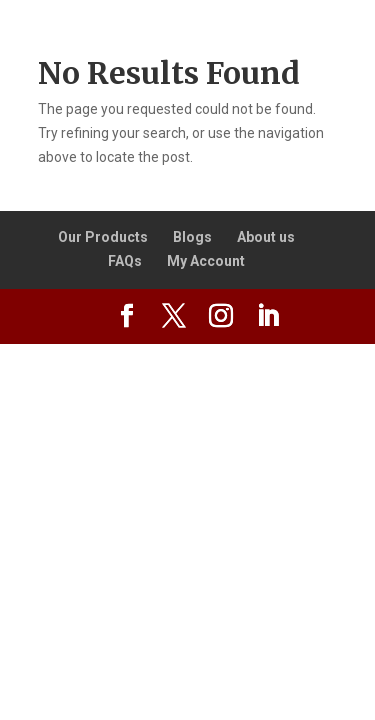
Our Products (103, 237)
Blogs (192, 237)
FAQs (125, 261)
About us (266, 237)
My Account (206, 261)
